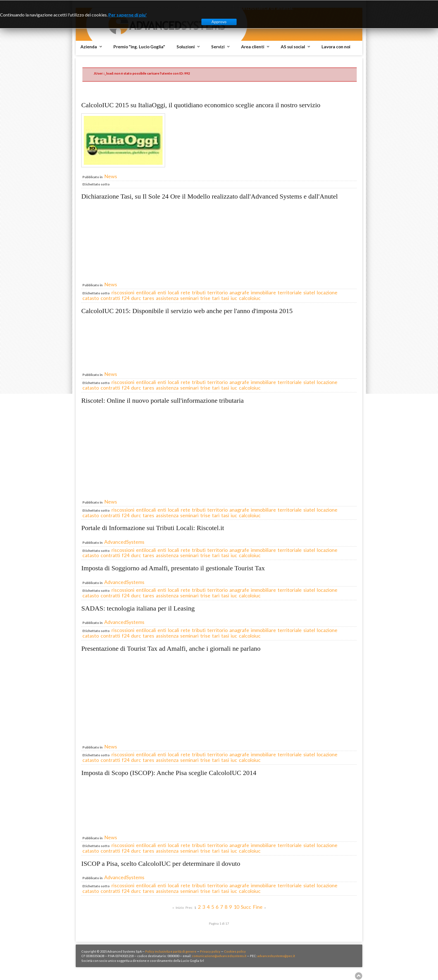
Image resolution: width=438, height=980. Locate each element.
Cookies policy (235, 951)
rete (185, 292)
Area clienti (253, 47)
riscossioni (123, 292)
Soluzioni (186, 47)
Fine (258, 907)
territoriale (290, 292)
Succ (246, 907)
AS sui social (293, 47)
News (111, 176)
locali (173, 292)
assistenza (167, 298)
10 (236, 907)
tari (216, 298)
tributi (199, 292)
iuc (234, 298)
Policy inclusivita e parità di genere (171, 951)
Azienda (89, 47)
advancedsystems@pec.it (276, 956)
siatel (309, 292)
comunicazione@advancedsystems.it (219, 956)
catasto (91, 298)
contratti (110, 298)
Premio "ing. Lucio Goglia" (139, 47)
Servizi (218, 47)
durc (136, 298)
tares (148, 298)
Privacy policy (210, 951)
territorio (217, 292)
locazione (327, 292)
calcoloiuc (250, 298)
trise (205, 298)
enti (162, 292)
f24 (126, 298)
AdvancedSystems (124, 542)
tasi (225, 298)
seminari (189, 298)
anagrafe (239, 292)
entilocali (146, 292)
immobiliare (263, 292)
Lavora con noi (336, 47)
